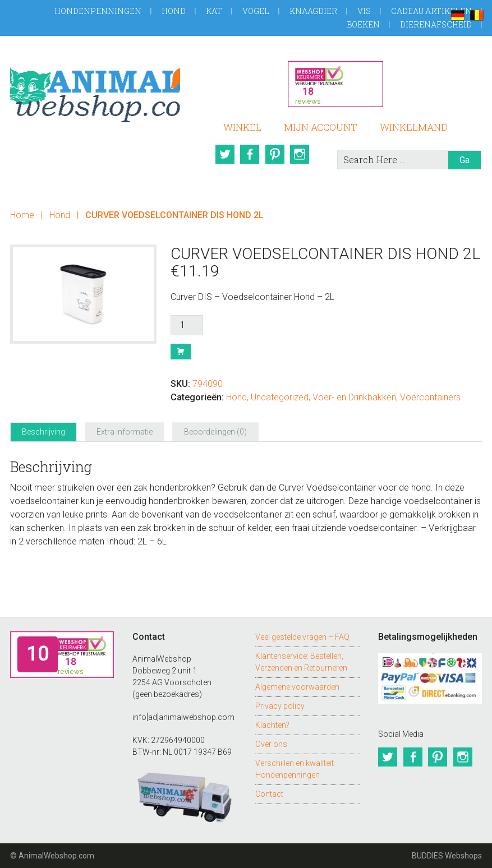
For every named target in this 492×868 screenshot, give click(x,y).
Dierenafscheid (436, 24)
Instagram (301, 154)
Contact (269, 794)
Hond (174, 11)
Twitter (224, 154)
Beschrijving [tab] (43, 432)
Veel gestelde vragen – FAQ (302, 637)
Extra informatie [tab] (125, 432)
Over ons (271, 744)
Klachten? (272, 725)
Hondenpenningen (98, 11)
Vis (364, 11)
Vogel (256, 11)
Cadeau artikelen (431, 11)
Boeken (363, 24)
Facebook (250, 154)
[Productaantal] (187, 325)
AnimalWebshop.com (95, 91)
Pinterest (275, 154)
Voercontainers (430, 397)
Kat (214, 11)
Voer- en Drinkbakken (354, 397)
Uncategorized (280, 397)
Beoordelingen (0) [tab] (215, 432)
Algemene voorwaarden (297, 687)
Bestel (181, 352)
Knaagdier (313, 11)
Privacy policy (280, 706)
